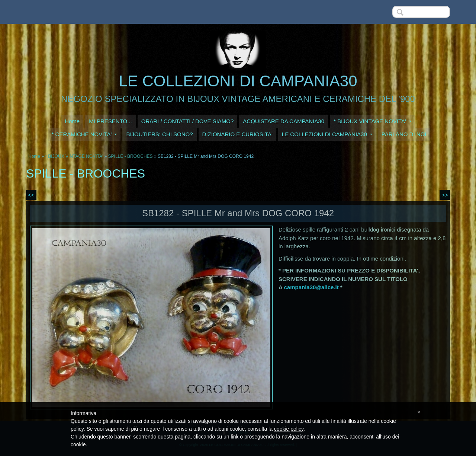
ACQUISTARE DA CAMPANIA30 (284, 121)
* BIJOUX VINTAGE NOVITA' (372, 121)
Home (72, 121)
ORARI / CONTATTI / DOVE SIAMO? (188, 121)
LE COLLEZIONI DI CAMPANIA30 (238, 81)
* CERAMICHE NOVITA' (84, 134)
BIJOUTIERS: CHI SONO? (159, 134)
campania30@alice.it (311, 287)
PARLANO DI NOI (404, 134)
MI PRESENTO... (110, 121)
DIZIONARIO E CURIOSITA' (237, 134)
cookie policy (289, 429)
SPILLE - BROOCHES (131, 156)
